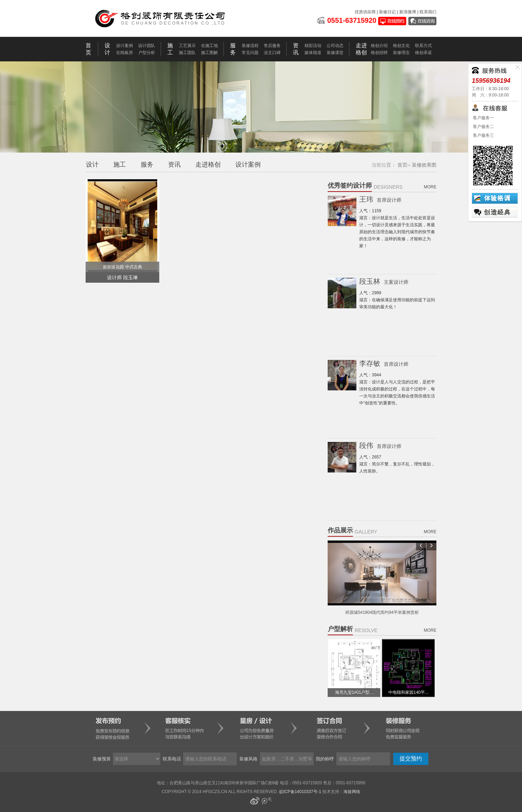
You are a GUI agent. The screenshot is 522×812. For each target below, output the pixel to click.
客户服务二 (483, 127)
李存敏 (384, 363)
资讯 (174, 165)
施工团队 (187, 53)
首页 (402, 165)
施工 (120, 165)
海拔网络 (352, 792)
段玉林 (384, 281)
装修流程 (250, 46)
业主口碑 (272, 53)
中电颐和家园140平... (408, 692)
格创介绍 (379, 46)
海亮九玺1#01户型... (354, 692)
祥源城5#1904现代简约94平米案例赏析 (382, 612)
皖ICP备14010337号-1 (300, 792)
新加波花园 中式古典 (122, 267)
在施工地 (209, 46)
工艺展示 (187, 46)
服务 (147, 165)
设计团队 (147, 46)
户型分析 (147, 53)
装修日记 (387, 12)
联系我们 (428, 12)
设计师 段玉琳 (122, 277)
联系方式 (423, 46)
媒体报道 (313, 53)
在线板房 (125, 53)
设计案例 (125, 46)
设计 (92, 165)
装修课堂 (335, 53)
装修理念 (401, 53)
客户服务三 (483, 135)
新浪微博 (408, 12)
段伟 (380, 445)
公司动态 (335, 46)
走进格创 (208, 165)
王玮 (380, 199)
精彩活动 (313, 46)
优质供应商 (365, 12)
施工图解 (209, 53)
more (430, 187)
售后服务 (272, 46)
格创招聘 (379, 53)
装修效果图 (424, 165)
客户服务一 (483, 118)
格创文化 (401, 46)
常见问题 (250, 53)
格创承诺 (423, 53)
